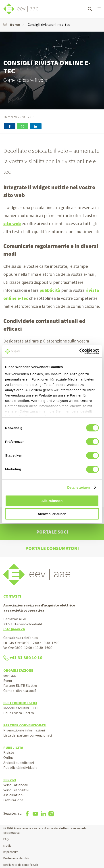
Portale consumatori (52, 548)
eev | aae (10, 675)
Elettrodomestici (20, 703)
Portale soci (52, 532)
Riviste (9, 752)
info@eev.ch (14, 629)
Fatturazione (13, 800)
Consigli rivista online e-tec (49, 24)
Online (8, 757)
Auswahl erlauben (52, 514)
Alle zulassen (52, 501)
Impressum (11, 852)
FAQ (6, 839)
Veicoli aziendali (16, 785)
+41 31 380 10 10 (23, 658)
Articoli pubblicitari (19, 763)
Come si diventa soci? (20, 691)
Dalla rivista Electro (19, 713)
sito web (12, 224)
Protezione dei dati (16, 858)
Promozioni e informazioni (24, 730)
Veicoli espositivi (16, 790)
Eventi (8, 681)
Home (12, 24)
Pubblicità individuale (20, 767)
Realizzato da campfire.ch (21, 865)
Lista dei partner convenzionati (28, 735)
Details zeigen (78, 487)
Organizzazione (18, 670)
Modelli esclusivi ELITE (21, 708)
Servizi (10, 780)
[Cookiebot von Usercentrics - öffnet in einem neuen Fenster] (79, 351)
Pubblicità (13, 747)
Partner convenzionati (25, 725)
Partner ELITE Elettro (20, 685)
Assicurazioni (13, 795)
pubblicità (50, 290)
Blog (31, 117)
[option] (52, 70)
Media (7, 846)
